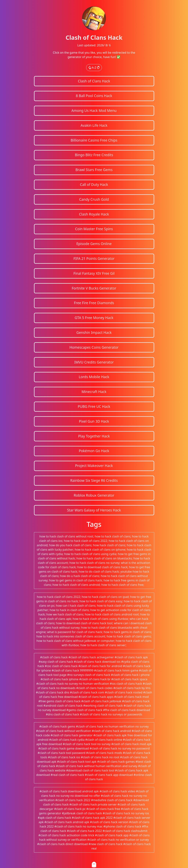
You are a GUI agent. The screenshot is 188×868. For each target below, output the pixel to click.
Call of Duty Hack (94, 184)
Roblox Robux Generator (94, 495)
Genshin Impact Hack (94, 332)
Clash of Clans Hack (94, 81)
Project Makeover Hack (94, 466)
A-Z (94, 68)
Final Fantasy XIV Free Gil (94, 273)
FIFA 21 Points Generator (94, 258)
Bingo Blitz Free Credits (94, 155)
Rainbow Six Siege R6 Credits (94, 480)
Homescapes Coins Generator (94, 347)
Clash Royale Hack (94, 214)
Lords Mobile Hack (94, 377)
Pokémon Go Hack (94, 451)
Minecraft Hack (94, 392)
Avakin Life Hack (94, 125)
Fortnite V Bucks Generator (94, 288)
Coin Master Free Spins (94, 229)
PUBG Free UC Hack (94, 406)
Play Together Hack (94, 436)
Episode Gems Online (94, 244)
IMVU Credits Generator (94, 362)
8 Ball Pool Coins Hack (94, 96)
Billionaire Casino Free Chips (94, 140)
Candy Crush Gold (94, 199)
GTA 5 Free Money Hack (94, 318)
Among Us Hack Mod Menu (94, 111)
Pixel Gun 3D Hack (94, 421)
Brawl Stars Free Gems (94, 170)
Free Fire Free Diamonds (94, 303)
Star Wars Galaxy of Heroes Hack (94, 510)
